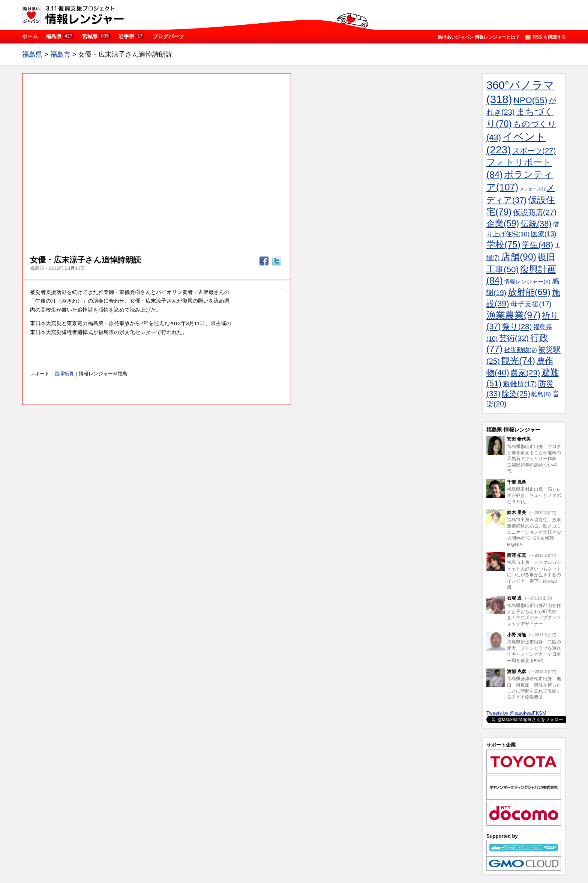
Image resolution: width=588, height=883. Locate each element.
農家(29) (525, 373)
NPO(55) (530, 100)
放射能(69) (529, 292)
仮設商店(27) (535, 212)
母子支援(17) (531, 304)
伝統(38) (536, 224)
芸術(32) (514, 338)
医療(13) (544, 234)
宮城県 (96, 36)
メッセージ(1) (532, 189)
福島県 (60, 36)
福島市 (60, 54)
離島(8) (541, 394)
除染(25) (516, 394)
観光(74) (518, 361)
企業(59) (503, 223)
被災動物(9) (520, 350)
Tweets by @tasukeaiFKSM (516, 713)
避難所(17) (520, 384)
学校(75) (503, 244)
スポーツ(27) (534, 151)
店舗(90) (519, 257)
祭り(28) (517, 326)
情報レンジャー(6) (527, 281)
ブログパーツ (168, 36)
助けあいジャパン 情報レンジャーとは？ (479, 37)
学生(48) (537, 245)
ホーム (30, 36)
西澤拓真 (64, 374)
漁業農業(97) (513, 315)
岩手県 (131, 36)
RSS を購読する (546, 37)
